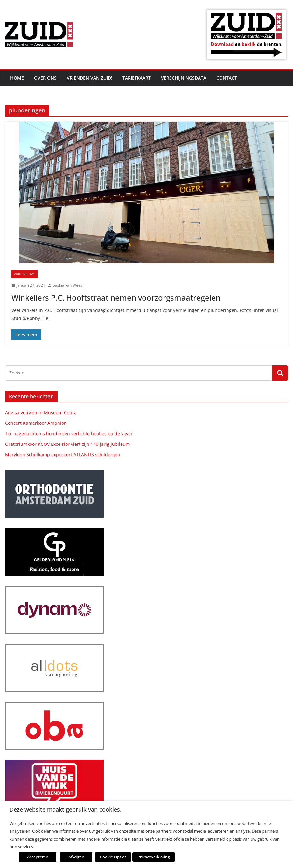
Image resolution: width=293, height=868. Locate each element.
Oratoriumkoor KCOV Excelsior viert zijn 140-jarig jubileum (67, 444)
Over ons (45, 78)
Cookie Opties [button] (113, 857)
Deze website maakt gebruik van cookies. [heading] (66, 810)
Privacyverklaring (154, 857)
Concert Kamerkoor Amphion (36, 423)
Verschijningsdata (184, 78)
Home (17, 78)
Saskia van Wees (68, 285)
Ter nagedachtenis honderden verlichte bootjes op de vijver (69, 434)
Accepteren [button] (38, 857)
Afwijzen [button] (76, 857)
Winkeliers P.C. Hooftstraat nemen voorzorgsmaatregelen (116, 298)
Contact (227, 78)
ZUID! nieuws (25, 274)
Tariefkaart (137, 78)
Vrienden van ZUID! (90, 78)
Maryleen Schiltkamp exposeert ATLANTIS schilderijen (63, 455)
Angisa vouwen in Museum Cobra (41, 413)
